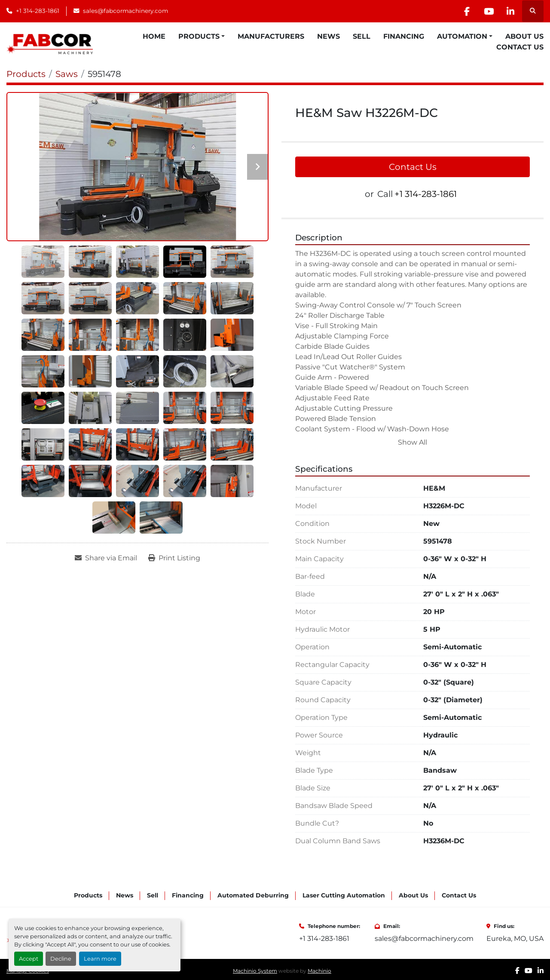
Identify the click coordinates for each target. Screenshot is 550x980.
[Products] (26, 74)
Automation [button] (462, 36)
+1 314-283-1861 (38, 11)
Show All (412, 442)
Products (199, 36)
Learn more (100, 959)
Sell (362, 36)
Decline (61, 959)
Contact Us (520, 47)
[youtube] (489, 11)
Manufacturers (271, 36)
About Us (524, 36)
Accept (29, 959)
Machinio (319, 971)
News (328, 36)
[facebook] (467, 11)
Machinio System (255, 971)
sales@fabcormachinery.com (125, 11)
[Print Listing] (174, 558)
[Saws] (67, 74)
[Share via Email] (106, 558)
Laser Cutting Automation (344, 895)
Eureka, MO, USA (515, 939)
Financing (404, 36)
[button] (202, 37)
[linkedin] (510, 11)
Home (154, 36)
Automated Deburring (253, 895)
